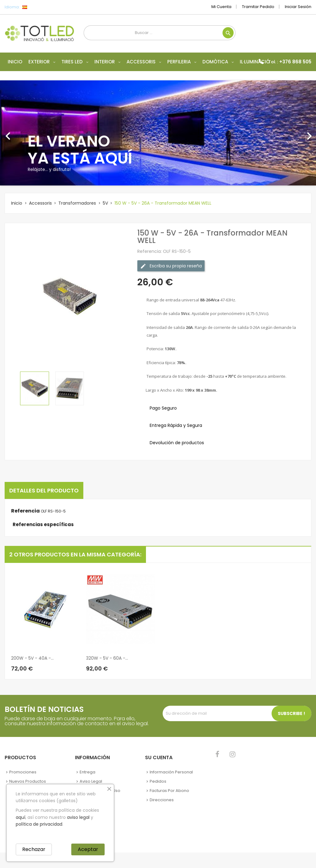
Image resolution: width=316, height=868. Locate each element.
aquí (21, 817)
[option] (158, 133)
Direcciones (162, 800)
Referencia (25, 511)
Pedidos (158, 781)
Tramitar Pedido (258, 7)
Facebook (217, 754)
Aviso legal (91, 781)
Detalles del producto (44, 490)
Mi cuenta (221, 7)
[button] (24, 133)
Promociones (23, 772)
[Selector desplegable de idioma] (38, 7)
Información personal (171, 772)
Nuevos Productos (28, 781)
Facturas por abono (169, 791)
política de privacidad (39, 824)
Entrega (87, 772)
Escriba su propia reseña (171, 266)
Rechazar (34, 849)
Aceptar (88, 849)
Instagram (233, 754)
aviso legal (78, 817)
